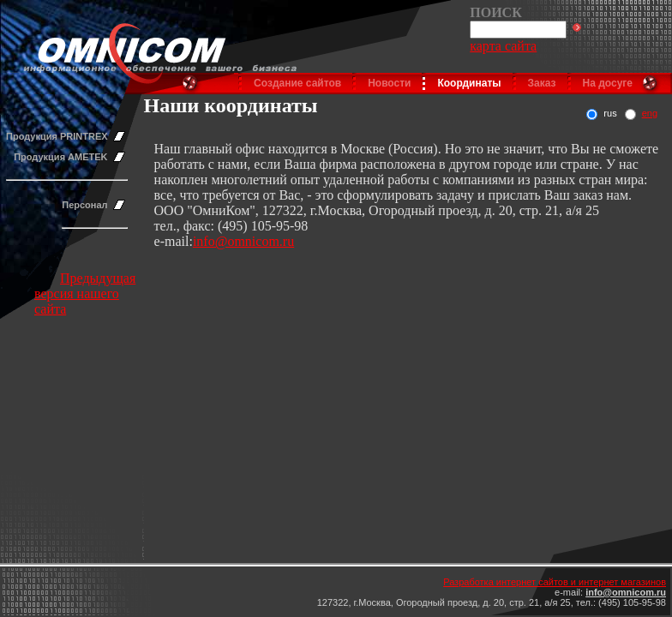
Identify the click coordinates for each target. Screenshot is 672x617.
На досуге (608, 83)
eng (650, 113)
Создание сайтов (297, 83)
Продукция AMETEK (60, 157)
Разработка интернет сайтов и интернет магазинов (555, 582)
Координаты (469, 83)
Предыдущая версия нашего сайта (85, 294)
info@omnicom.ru (243, 241)
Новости (389, 83)
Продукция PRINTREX (57, 136)
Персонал (84, 205)
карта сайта (503, 46)
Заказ (542, 83)
